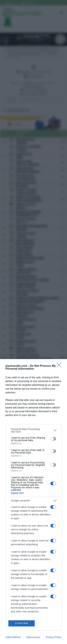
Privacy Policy (54, 637)
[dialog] (33, 501)
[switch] (53, 439)
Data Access (33, 637)
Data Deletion (13, 637)
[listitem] (33, 430)
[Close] (60, 366)
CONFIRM (22, 623)
